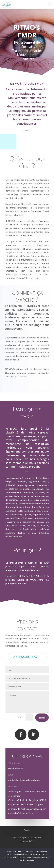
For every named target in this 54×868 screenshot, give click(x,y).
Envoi (42, 718)
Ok (27, 864)
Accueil (27, 830)
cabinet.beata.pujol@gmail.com (24, 780)
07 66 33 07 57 (27, 657)
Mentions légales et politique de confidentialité (27, 839)
